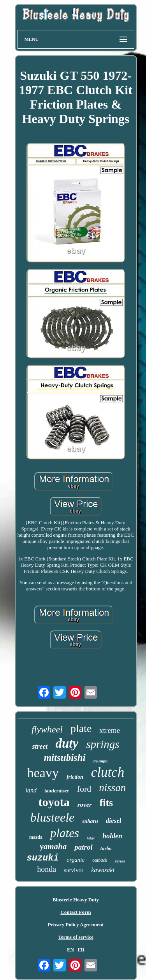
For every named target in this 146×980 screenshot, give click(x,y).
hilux (91, 838)
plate (81, 728)
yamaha (53, 847)
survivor (74, 870)
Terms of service (76, 937)
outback (100, 860)
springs (103, 744)
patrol (83, 847)
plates (65, 833)
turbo (106, 848)
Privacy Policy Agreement (76, 925)
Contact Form (76, 912)
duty (67, 743)
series (120, 861)
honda (47, 869)
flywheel (47, 729)
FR (81, 949)
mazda (36, 837)
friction (75, 777)
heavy (43, 773)
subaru (90, 821)
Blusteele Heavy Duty (76, 900)
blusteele (53, 817)
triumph (101, 761)
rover (85, 805)
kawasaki (103, 870)
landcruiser (57, 791)
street (40, 746)
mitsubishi (65, 758)
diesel (114, 821)
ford (84, 789)
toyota (54, 802)
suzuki (43, 858)
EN (70, 949)
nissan (112, 788)
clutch (108, 772)
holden (112, 836)
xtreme (110, 730)
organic (76, 860)
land (31, 790)
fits (106, 803)
